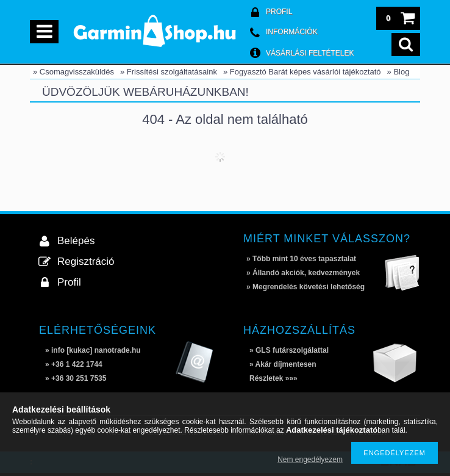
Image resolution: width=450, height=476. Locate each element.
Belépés (76, 241)
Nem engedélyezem (310, 460)
